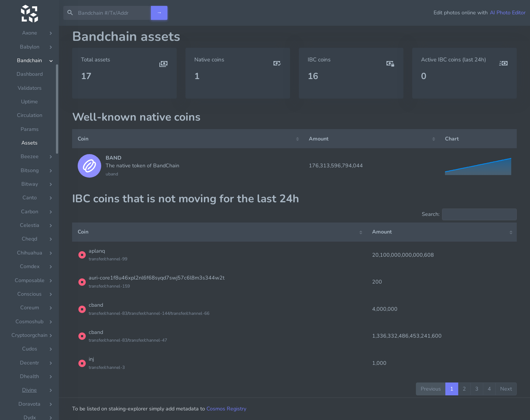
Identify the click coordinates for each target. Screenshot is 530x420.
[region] (29, 223)
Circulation (30, 124)
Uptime (29, 111)
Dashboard (30, 83)
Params (30, 138)
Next (506, 389)
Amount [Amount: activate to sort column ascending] (319, 139)
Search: (469, 214)
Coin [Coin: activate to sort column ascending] (83, 139)
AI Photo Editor (508, 13)
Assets (29, 152)
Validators (30, 97)
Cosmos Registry (226, 409)
